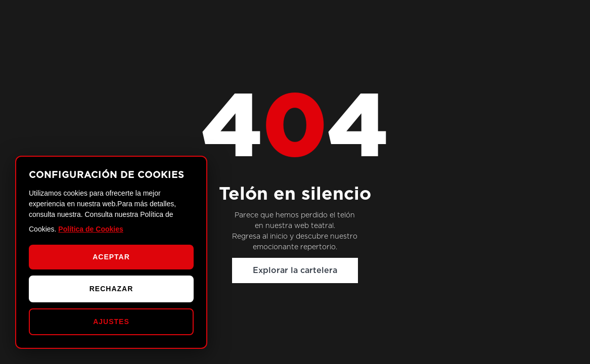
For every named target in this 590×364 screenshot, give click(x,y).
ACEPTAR (111, 257)
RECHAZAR (111, 289)
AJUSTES (111, 322)
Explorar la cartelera (295, 270)
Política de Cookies (90, 229)
